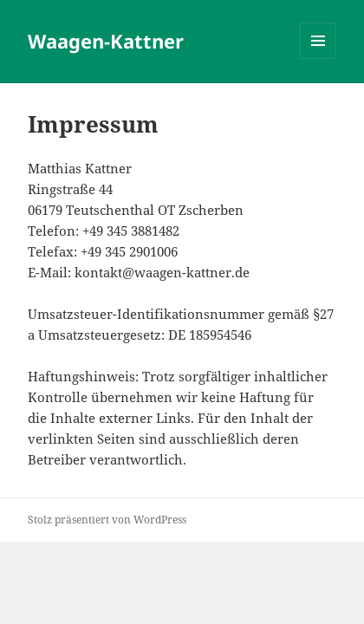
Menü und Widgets (318, 58)
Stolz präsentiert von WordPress (107, 520)
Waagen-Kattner (106, 41)
